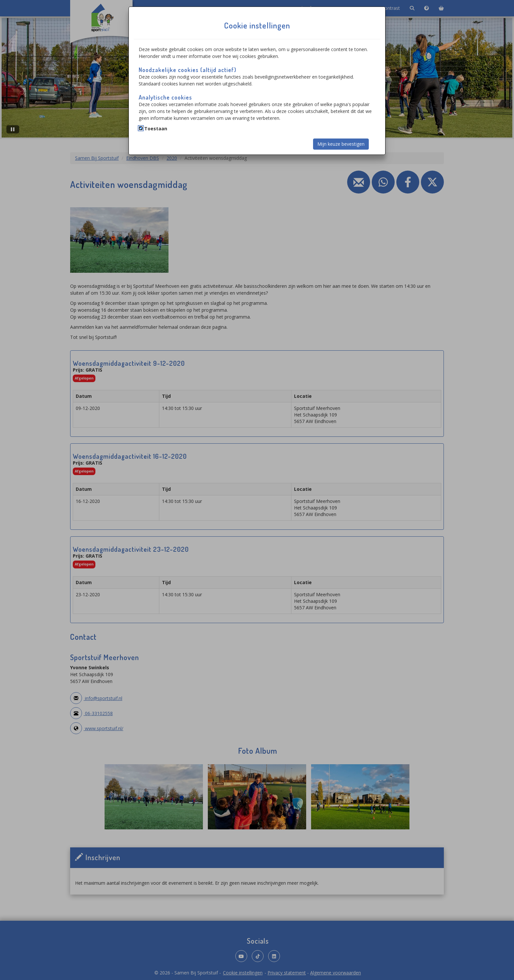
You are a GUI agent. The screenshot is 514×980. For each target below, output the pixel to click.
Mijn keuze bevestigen (341, 144)
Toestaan (156, 129)
